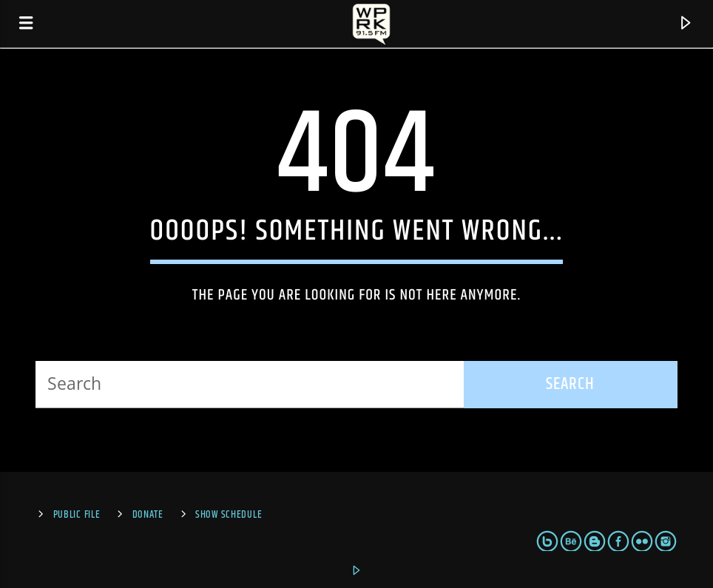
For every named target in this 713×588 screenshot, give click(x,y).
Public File (77, 515)
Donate (148, 515)
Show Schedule (229, 515)
